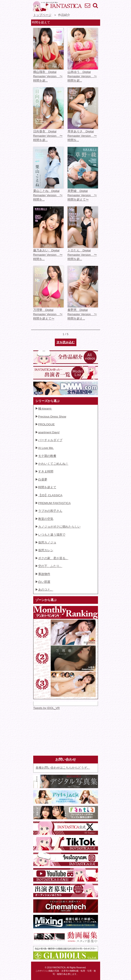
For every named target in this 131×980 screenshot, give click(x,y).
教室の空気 (46, 519)
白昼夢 (43, 480)
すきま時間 (46, 472)
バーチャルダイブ (50, 440)
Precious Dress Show (52, 417)
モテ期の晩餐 (47, 456)
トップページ (42, 15)
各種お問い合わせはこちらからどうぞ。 (63, 768)
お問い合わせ (87, 5)
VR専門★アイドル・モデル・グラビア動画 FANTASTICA (57, 6)
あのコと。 (46, 590)
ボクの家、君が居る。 (53, 558)
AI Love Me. (46, 448)
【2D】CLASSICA (50, 495)
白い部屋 (44, 582)
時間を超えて (47, 487)
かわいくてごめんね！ (53, 464)
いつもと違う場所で (52, 535)
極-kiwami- (45, 409)
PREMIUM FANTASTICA (54, 503)
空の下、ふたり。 (50, 566)
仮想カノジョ (47, 542)
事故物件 (44, 574)
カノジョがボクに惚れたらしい (59, 527)
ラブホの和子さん (50, 511)
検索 (95, 5)
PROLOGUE (47, 424)
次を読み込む (66, 342)
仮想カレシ (46, 550)
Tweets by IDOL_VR (47, 708)
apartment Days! (49, 432)
